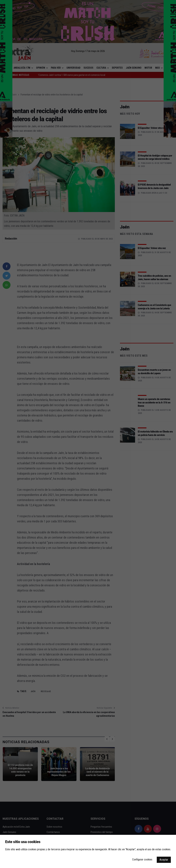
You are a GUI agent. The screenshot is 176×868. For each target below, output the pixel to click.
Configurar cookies (142, 859)
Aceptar (164, 860)
